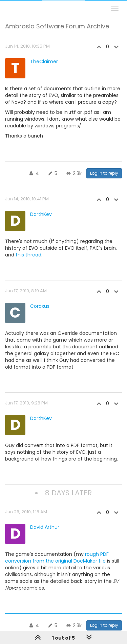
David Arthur (45, 527)
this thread (28, 255)
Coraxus (40, 306)
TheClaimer (44, 61)
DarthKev (41, 214)
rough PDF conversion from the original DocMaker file (57, 558)
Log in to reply (104, 173)
